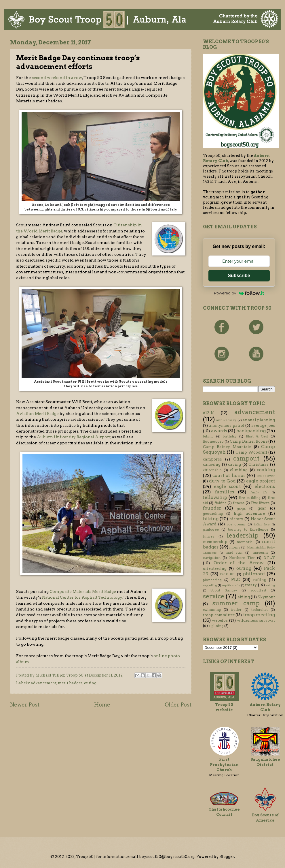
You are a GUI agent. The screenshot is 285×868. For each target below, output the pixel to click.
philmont (254, 574)
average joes (263, 425)
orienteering (215, 569)
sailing (270, 585)
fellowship (215, 497)
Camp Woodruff (251, 452)
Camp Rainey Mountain (227, 447)
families (225, 492)
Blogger (227, 857)
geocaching (213, 514)
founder (212, 508)
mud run (234, 553)
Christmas (259, 464)
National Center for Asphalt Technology (82, 597)
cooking (266, 470)
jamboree (211, 529)
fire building (249, 498)
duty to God (222, 481)
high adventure (249, 513)
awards (219, 431)
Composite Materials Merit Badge (83, 591)
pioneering (212, 580)
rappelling (210, 585)
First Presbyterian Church (224, 765)
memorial (245, 542)
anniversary (226, 420)
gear (262, 508)
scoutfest (258, 590)
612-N (208, 413)
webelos (220, 620)
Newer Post (25, 705)
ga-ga (241, 508)
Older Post (178, 705)
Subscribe (239, 276)
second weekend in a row (57, 78)
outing (90, 683)
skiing (244, 597)
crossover (266, 476)
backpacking (251, 431)
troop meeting (259, 615)
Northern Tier (242, 558)
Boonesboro (213, 441)
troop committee (219, 615)
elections (265, 486)
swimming (212, 610)
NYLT (269, 558)
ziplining (216, 626)
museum (260, 553)
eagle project (261, 481)
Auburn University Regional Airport (74, 437)
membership (215, 542)
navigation (212, 558)
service (214, 596)
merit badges (70, 683)
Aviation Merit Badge (37, 414)
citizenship (212, 470)
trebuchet (260, 610)
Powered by (239, 293)
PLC (236, 579)
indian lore (262, 524)
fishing (221, 503)
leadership (243, 535)
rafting (260, 580)
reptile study (231, 585)
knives (209, 536)
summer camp (236, 603)
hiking (211, 519)
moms (235, 547)
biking (208, 436)
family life (259, 492)
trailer (236, 610)
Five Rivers (260, 503)
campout (246, 458)
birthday (230, 436)
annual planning (259, 420)
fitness (239, 503)
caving (234, 464)
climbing (239, 470)
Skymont (266, 597)
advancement (44, 683)
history (236, 519)
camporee (212, 459)
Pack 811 (227, 574)
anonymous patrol (227, 425)
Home (102, 705)
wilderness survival (256, 620)
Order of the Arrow (239, 563)
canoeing (212, 464)
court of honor (229, 475)
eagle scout (227, 486)
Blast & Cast (257, 436)
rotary (251, 585)
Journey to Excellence (248, 529)
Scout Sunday (224, 590)
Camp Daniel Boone (249, 441)
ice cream (236, 524)
